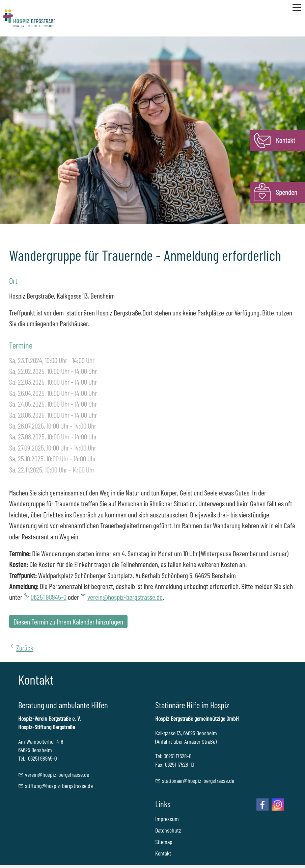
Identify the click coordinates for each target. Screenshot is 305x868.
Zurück (25, 647)
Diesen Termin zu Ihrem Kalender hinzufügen (68, 621)
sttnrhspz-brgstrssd (198, 781)
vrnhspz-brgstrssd (57, 774)
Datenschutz (168, 830)
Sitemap (164, 842)
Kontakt (163, 853)
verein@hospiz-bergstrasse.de (125, 597)
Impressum (167, 819)
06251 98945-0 (49, 597)
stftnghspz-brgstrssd (59, 786)
